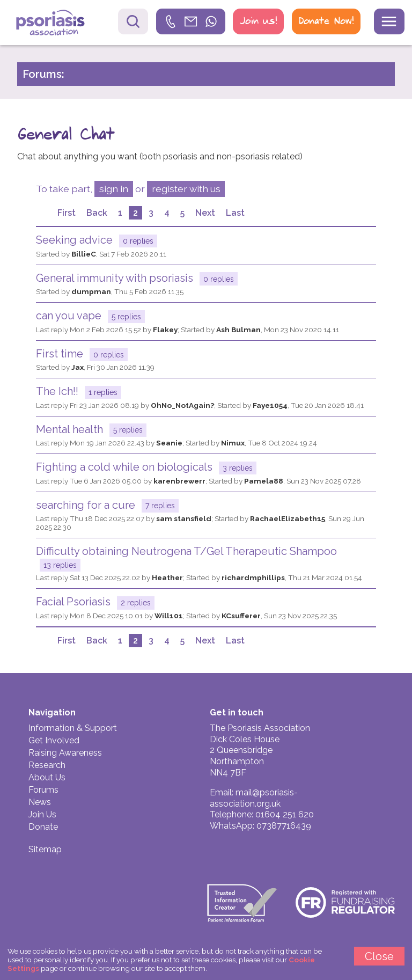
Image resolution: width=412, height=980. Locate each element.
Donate (43, 827)
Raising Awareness (65, 753)
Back (97, 213)
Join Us (42, 814)
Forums (43, 790)
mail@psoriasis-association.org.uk (254, 798)
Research (47, 765)
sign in (114, 189)
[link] (191, 21)
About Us (47, 777)
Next (205, 213)
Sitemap (45, 849)
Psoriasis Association (58, 24)
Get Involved (54, 740)
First (67, 213)
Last (235, 213)
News (40, 802)
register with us (186, 189)
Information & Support (73, 728)
